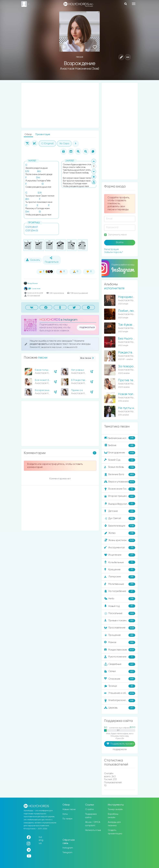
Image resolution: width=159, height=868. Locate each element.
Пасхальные (120, 613)
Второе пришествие (120, 496)
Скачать (33, 260)
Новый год (120, 606)
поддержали (120, 750)
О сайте (89, 809)
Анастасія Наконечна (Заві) (79, 69)
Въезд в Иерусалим (120, 504)
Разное (120, 642)
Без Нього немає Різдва (135, 339)
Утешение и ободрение (120, 693)
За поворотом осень (133, 366)
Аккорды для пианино (114, 824)
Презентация (43, 134)
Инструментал (120, 548)
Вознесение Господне (120, 489)
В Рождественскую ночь (85, 380)
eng (41, 840)
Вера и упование (120, 482)
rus (40, 837)
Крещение (120, 570)
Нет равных (78, 370)
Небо (120, 599)
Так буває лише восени (135, 325)
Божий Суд (120, 460)
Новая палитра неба (133, 394)
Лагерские (120, 577)
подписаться (87, 327)
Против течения (130, 380)
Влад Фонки (31, 283)
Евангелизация (120, 526)
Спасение (120, 679)
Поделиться (52, 260)
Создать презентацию (115, 832)
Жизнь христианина (120, 540)
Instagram (68, 848)
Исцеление (120, 555)
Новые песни (69, 809)
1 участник (34, 289)
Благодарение (120, 453)
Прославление (120, 628)
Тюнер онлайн (115, 809)
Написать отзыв (93, 830)
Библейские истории (120, 438)
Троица (120, 686)
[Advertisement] (60, 105)
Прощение (120, 635)
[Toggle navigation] (134, 4)
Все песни (87, 358)
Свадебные (120, 664)
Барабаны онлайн (113, 816)
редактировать (39, 344)
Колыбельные (120, 562)
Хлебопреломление (120, 701)
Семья (120, 672)
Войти (120, 243)
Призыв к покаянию (120, 621)
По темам (67, 819)
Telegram (67, 852)
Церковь (120, 708)
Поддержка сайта (91, 816)
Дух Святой (120, 518)
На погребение (120, 591)
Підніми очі (77, 390)
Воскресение (43, 390)
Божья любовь (120, 467)
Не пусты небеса (131, 408)
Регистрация (111, 249)
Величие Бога (120, 475)
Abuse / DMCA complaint (93, 824)
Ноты (65, 814)
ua (40, 843)
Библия (120, 445)
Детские (120, 511)
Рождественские (120, 650)
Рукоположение (120, 657)
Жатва (120, 533)
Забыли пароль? (114, 252)
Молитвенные (120, 584)
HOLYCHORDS (50, 320)
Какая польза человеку (48, 370)
